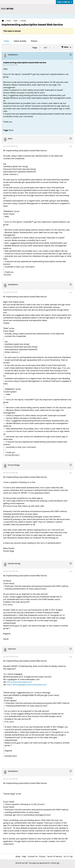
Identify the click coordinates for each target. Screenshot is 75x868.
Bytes (18, 856)
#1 (71, 63)
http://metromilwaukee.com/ (19, 682)
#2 (71, 147)
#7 (71, 779)
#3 (71, 292)
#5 (71, 571)
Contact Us (33, 856)
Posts (6, 41)
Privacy (42, 856)
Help (24, 856)
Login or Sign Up (65, 2)
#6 (71, 657)
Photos (34, 41)
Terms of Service (54, 856)
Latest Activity (20, 41)
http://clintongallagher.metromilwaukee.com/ (27, 685)
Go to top (68, 856)
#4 (71, 473)
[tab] (6, 41)
